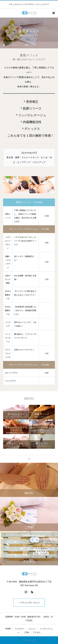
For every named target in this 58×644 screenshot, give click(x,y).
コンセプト (19, 629)
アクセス (37, 632)
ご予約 (26, 632)
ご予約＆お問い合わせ (29, 603)
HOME (8, 629)
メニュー (32, 629)
